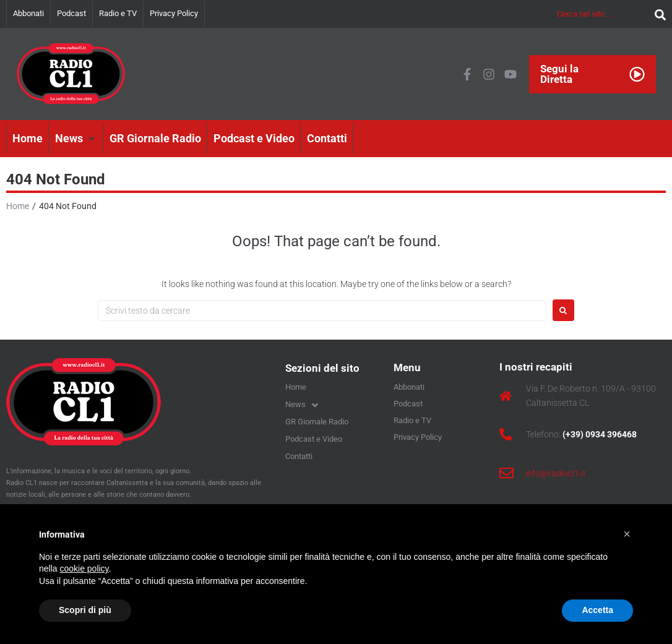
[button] (76, 139)
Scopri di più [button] (85, 610)
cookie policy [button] (84, 569)
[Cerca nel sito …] (603, 14)
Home (18, 206)
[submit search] (657, 14)
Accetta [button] (597, 610)
